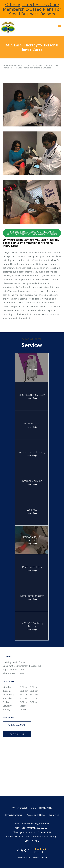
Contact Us (54, 815)
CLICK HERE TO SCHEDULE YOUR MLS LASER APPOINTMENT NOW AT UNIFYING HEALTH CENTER (32, 233)
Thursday (24, 698)
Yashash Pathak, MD (11, 65)
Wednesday (24, 695)
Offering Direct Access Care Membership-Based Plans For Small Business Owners (32, 9)
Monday (24, 687)
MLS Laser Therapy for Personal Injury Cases (32, 68)
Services (39, 65)
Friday (24, 702)
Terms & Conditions (14, 815)
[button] (60, 26)
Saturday (24, 706)
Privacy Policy (45, 808)
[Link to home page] (21, 28)
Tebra (44, 858)
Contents (28, 65)
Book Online (17, 734)
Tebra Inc (31, 808)
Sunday (24, 709)
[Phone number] (17, 725)
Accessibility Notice (36, 815)
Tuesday (24, 691)
